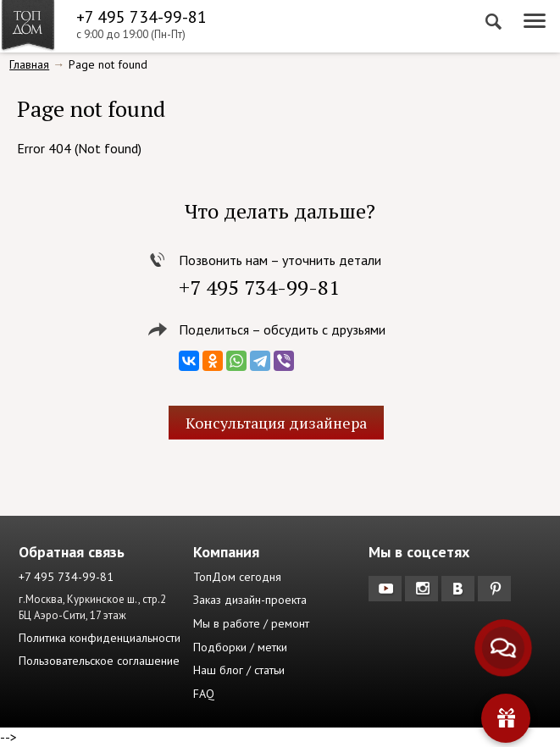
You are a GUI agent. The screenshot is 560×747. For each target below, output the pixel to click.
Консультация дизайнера (276, 423)
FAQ (204, 694)
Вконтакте (460, 589)
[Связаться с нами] (503, 647)
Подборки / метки (240, 647)
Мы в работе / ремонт (251, 623)
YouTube (387, 589)
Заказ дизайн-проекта (250, 600)
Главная (29, 64)
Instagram (423, 589)
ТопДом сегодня (237, 577)
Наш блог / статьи (239, 670)
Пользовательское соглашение (99, 661)
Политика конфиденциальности (100, 638)
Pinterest (496, 589)
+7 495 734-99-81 (141, 17)
